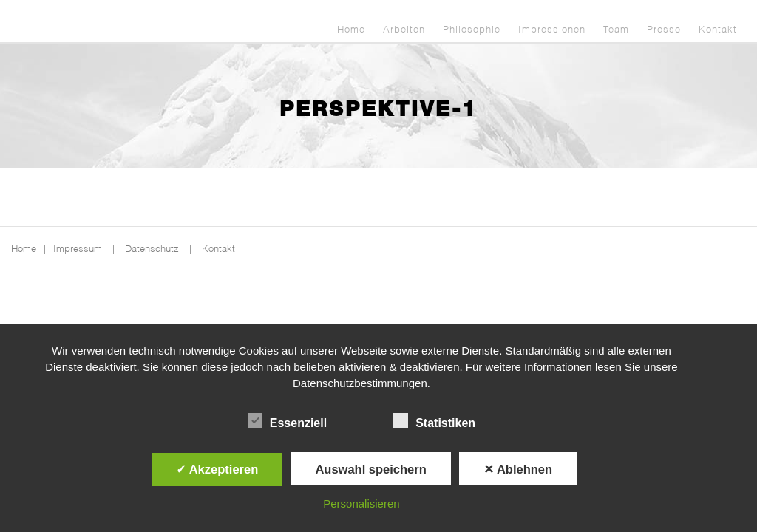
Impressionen (552, 30)
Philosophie (472, 30)
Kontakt (718, 30)
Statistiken (434, 421)
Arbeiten (404, 30)
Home (351, 30)
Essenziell (287, 421)
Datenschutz (152, 249)
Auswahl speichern (370, 469)
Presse (664, 30)
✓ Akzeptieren (217, 469)
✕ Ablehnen (518, 469)
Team (616, 30)
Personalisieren (361, 504)
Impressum (78, 249)
